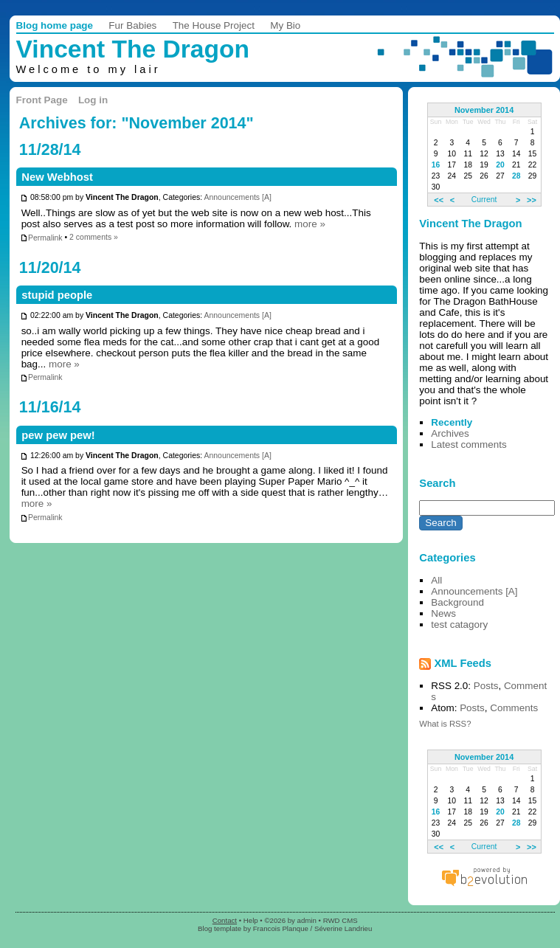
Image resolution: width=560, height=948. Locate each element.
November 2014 (484, 110)
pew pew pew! (58, 435)
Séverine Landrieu (343, 928)
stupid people (57, 295)
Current (484, 200)
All (436, 580)
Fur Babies (132, 25)
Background (457, 602)
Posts (486, 686)
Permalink (41, 238)
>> (532, 199)
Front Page (42, 100)
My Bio (285, 25)
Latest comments (469, 444)
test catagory (459, 624)
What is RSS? (445, 724)
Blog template (219, 928)
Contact (225, 920)
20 (500, 165)
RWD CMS (341, 920)
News (443, 613)
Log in (93, 100)
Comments (514, 708)
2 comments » (94, 238)
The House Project (214, 25)
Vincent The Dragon (133, 49)
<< (439, 199)
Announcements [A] (237, 198)
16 (436, 165)
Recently (452, 422)
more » (310, 224)
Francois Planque (281, 928)
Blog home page (55, 25)
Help (251, 920)
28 (516, 176)
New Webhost (57, 177)
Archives (450, 433)
